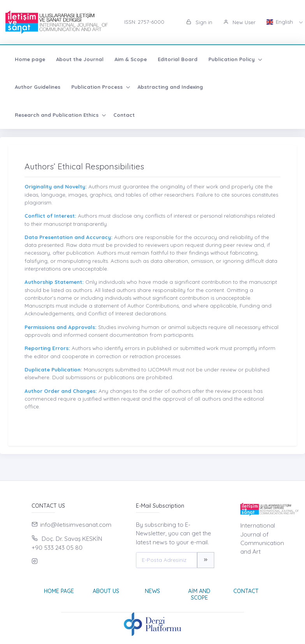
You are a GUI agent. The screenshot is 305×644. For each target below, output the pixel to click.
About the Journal (80, 59)
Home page (30, 59)
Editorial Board (178, 59)
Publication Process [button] (98, 87)
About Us (106, 591)
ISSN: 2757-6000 (144, 22)
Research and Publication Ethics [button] (57, 115)
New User (239, 22)
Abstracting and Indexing (170, 87)
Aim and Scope (199, 594)
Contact (124, 115)
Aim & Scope (131, 59)
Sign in (199, 22)
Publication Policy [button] (232, 59)
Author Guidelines (38, 87)
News (152, 591)
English (280, 22)
